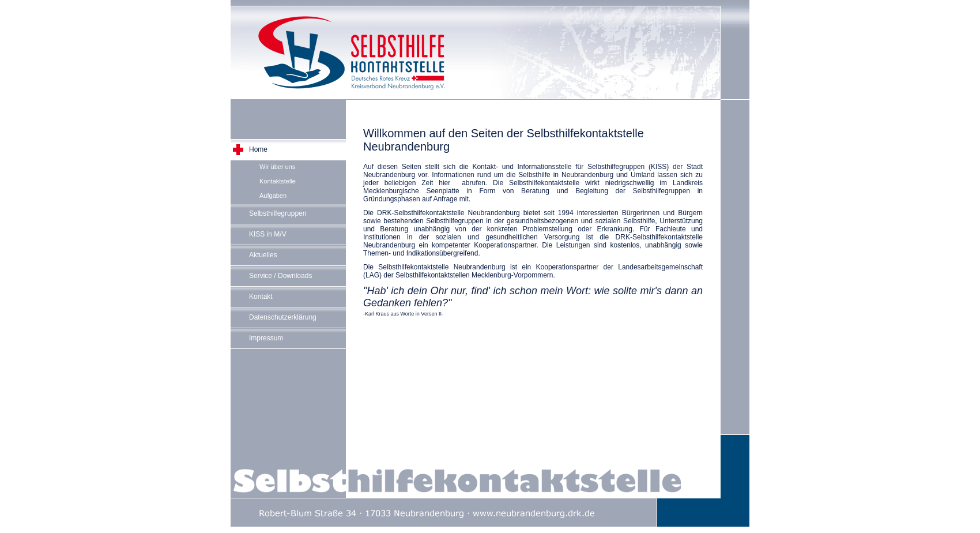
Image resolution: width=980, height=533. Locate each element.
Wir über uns (277, 167)
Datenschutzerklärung (283, 317)
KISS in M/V (268, 234)
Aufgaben (273, 196)
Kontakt (261, 296)
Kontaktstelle (278, 181)
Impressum (266, 338)
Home (258, 149)
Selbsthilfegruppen (278, 213)
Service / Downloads (280, 276)
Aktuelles (263, 255)
